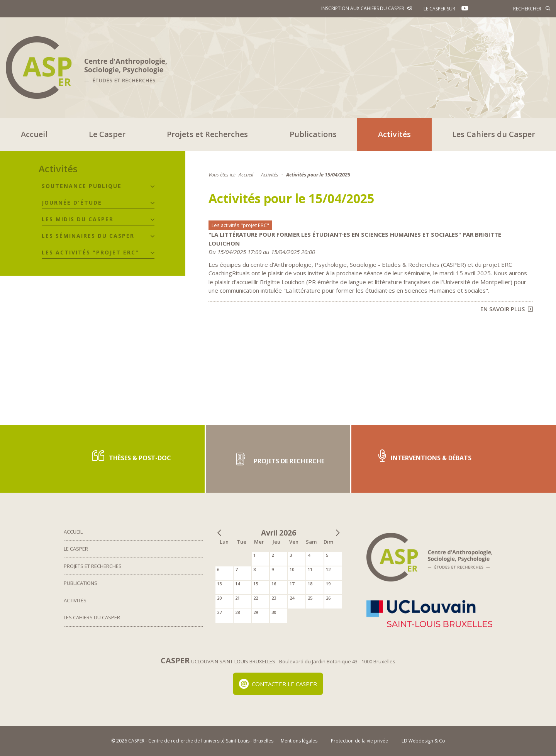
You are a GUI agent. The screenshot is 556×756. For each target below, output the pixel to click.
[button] (153, 186)
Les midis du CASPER (78, 219)
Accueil (34, 134)
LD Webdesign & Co (423, 741)
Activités (394, 134)
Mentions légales (299, 741)
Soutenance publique (82, 186)
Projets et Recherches (207, 134)
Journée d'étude (72, 203)
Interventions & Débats (425, 456)
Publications (313, 134)
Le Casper (107, 134)
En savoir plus (507, 309)
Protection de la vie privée (359, 741)
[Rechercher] (515, 8)
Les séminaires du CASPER (88, 236)
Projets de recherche (278, 459)
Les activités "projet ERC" (90, 252)
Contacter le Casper (278, 684)
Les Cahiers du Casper (494, 134)
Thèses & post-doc (131, 456)
